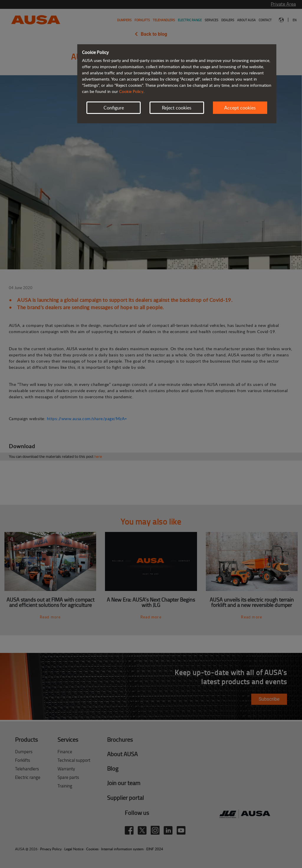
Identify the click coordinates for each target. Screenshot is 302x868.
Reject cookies (177, 108)
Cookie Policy (131, 91)
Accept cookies (240, 108)
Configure (114, 108)
